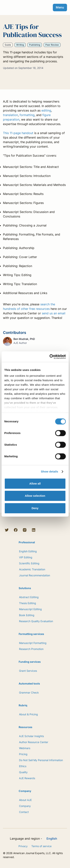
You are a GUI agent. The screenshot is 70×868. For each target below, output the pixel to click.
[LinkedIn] (34, 530)
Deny (35, 508)
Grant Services (28, 671)
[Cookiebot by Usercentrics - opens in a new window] (50, 357)
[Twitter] (7, 530)
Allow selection (35, 496)
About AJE (25, 800)
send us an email (54, 313)
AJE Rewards (27, 778)
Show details (50, 471)
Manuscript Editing (30, 609)
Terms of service (41, 846)
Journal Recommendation (35, 575)
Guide (8, 45)
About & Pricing (28, 714)
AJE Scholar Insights (31, 736)
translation (10, 115)
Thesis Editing (28, 603)
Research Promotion (31, 649)
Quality (23, 772)
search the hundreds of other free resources (29, 306)
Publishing (35, 45)
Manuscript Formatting (33, 643)
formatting (27, 115)
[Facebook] (16, 530)
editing (46, 110)
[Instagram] (25, 530)
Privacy (23, 846)
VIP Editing (26, 557)
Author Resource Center (34, 742)
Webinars (25, 748)
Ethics (23, 766)
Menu (60, 7)
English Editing (28, 551)
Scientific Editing (29, 563)
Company (25, 806)
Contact (24, 812)
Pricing (23, 754)
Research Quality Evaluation (36, 621)
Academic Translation (32, 569)
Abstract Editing (29, 597)
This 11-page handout (18, 133)
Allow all (35, 483)
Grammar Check (29, 693)
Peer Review (52, 45)
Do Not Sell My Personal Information (41, 760)
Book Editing (27, 615)
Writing (20, 45)
